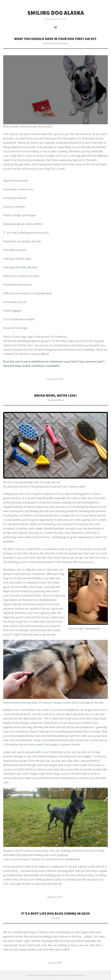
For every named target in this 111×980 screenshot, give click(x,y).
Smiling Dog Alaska (56, 13)
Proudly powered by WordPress (39, 975)
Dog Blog (47, 43)
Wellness (60, 400)
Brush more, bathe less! (55, 395)
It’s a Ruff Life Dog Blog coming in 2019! (56, 913)
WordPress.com (78, 975)
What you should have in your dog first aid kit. (55, 39)
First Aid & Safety (60, 43)
